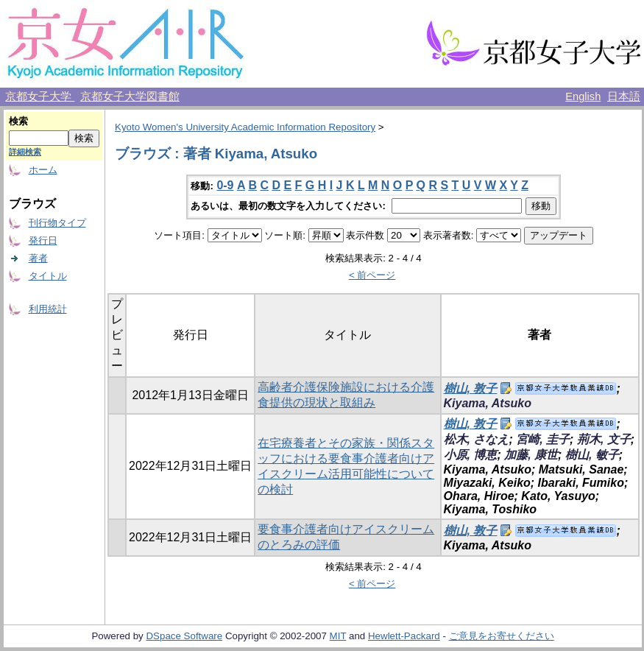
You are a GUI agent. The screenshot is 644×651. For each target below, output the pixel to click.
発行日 (43, 240)
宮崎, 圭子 (543, 439)
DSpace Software (184, 636)
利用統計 (48, 309)
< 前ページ (372, 275)
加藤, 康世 (531, 455)
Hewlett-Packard (404, 636)
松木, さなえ (477, 439)
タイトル (48, 276)
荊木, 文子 (604, 439)
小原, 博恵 (471, 455)
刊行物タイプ (57, 223)
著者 (38, 258)
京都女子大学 (40, 96)
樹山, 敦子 (471, 388)
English (583, 96)
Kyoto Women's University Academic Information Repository (245, 127)
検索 (18, 121)
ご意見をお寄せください (502, 636)
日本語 (624, 96)
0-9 (225, 185)
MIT (338, 636)
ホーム (43, 170)
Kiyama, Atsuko (488, 403)
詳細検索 (25, 152)
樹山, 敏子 (592, 455)
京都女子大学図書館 (130, 96)
